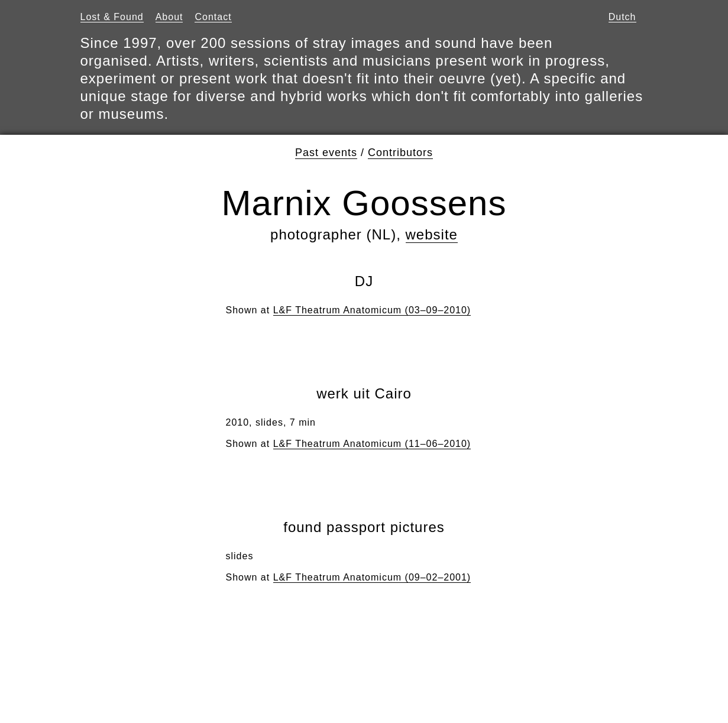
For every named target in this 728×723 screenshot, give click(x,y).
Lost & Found (112, 17)
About (169, 17)
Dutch (622, 17)
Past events (326, 153)
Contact (213, 17)
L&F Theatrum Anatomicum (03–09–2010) (372, 310)
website (432, 234)
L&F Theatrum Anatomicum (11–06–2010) (372, 444)
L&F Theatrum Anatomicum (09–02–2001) (372, 577)
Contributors (400, 153)
